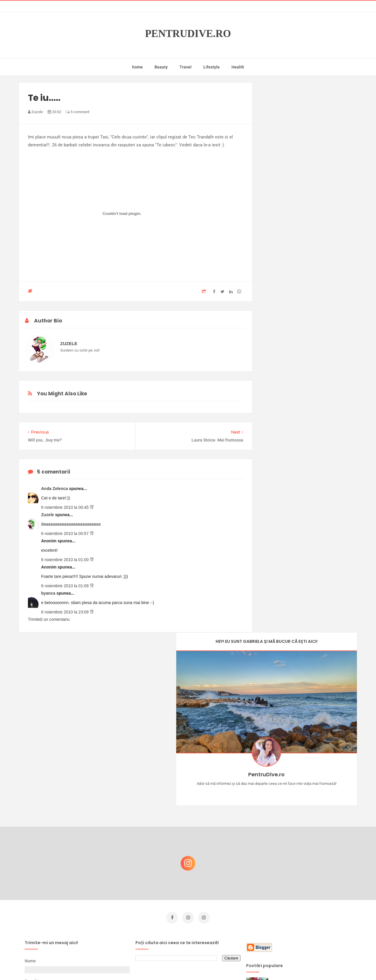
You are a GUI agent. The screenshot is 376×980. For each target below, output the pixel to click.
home (137, 67)
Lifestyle (211, 67)
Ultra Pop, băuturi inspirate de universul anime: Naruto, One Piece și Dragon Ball (310, 918)
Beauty (161, 67)
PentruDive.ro (188, 34)
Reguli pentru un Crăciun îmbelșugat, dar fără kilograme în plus (311, 858)
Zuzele (48, 515)
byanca (49, 593)
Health (238, 67)
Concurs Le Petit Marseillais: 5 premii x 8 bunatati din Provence (311, 802)
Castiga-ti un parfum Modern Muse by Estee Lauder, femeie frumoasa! (309, 830)
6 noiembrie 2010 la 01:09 (66, 586)
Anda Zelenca (55, 489)
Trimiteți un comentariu (49, 619)
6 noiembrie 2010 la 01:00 (66, 560)
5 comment (78, 112)
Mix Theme (237, 964)
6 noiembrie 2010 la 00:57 (66, 534)
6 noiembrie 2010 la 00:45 (66, 507)
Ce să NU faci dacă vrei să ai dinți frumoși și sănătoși (307, 886)
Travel (186, 67)
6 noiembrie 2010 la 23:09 (66, 612)
